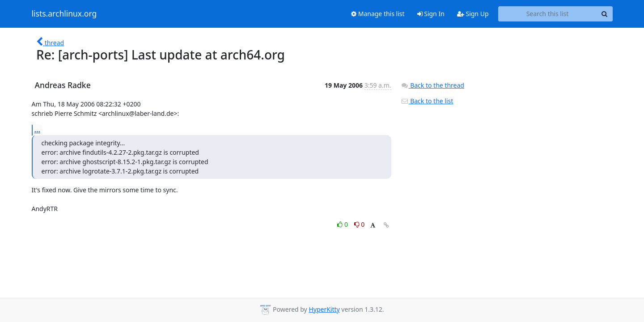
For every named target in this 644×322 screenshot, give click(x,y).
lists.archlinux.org (64, 14)
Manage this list (378, 14)
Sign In (431, 14)
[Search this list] (548, 14)
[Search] (605, 14)
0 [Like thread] (343, 224)
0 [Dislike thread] (360, 224)
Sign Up (473, 14)
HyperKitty (324, 309)
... (38, 130)
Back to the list (427, 101)
